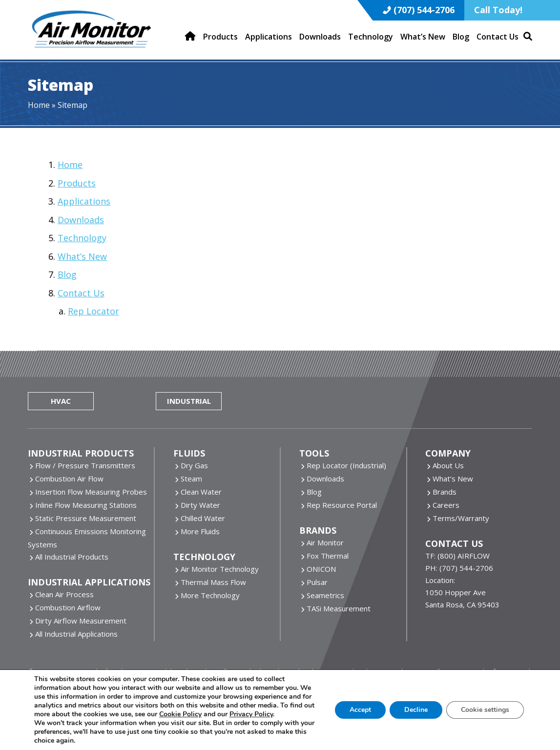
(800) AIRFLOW (464, 556)
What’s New (82, 256)
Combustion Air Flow (69, 479)
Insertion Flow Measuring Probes (91, 492)
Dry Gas (194, 465)
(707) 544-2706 (424, 10)
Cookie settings (485, 710)
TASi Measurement (339, 608)
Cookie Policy (180, 714)
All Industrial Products (72, 557)
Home (39, 105)
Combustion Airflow (68, 607)
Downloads (81, 220)
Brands (445, 492)
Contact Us (81, 293)
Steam (191, 479)
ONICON (321, 569)
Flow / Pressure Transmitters (85, 465)
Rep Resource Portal (342, 505)
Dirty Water (200, 505)
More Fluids (200, 531)
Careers (446, 505)
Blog (67, 274)
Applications (84, 201)
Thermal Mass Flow (213, 582)
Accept (360, 710)
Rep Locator (93, 311)
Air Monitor (325, 542)
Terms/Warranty (461, 518)
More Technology (210, 595)
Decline (416, 710)
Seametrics (325, 595)
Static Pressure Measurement (86, 518)
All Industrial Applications (76, 634)
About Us (448, 465)
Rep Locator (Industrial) (346, 465)
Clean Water (201, 492)
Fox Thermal (328, 556)
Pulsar (317, 582)
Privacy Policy (251, 714)
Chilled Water (203, 518)
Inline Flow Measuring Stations (86, 505)
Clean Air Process (64, 594)
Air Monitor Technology (220, 569)
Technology (82, 238)
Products (77, 183)
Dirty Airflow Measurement (81, 621)
